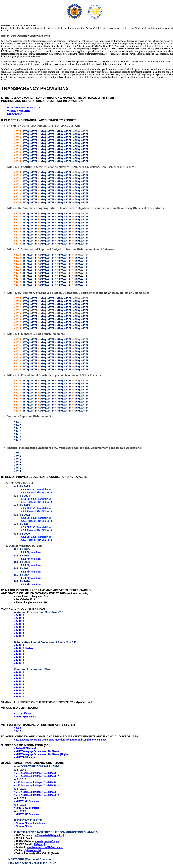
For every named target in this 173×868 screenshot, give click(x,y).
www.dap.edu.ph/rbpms (47, 841)
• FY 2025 (19, 693)
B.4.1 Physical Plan (31, 572)
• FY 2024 (19, 690)
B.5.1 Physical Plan (31, 578)
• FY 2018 (19, 672)
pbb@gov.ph (39, 844)
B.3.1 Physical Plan (31, 565)
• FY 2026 (19, 696)
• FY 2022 (19, 684)
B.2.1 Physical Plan (31, 559)
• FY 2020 (19, 678)
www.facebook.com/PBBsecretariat (45, 847)
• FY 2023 (19, 687)
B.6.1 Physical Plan (31, 584)
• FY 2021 (19, 681)
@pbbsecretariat (33, 850)
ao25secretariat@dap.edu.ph (49, 835)
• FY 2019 (19, 675)
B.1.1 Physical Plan (31, 552)
